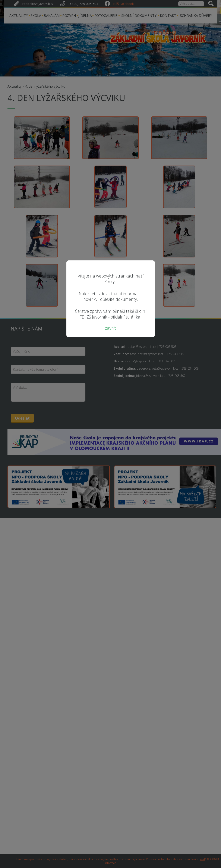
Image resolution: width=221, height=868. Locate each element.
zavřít (110, 328)
